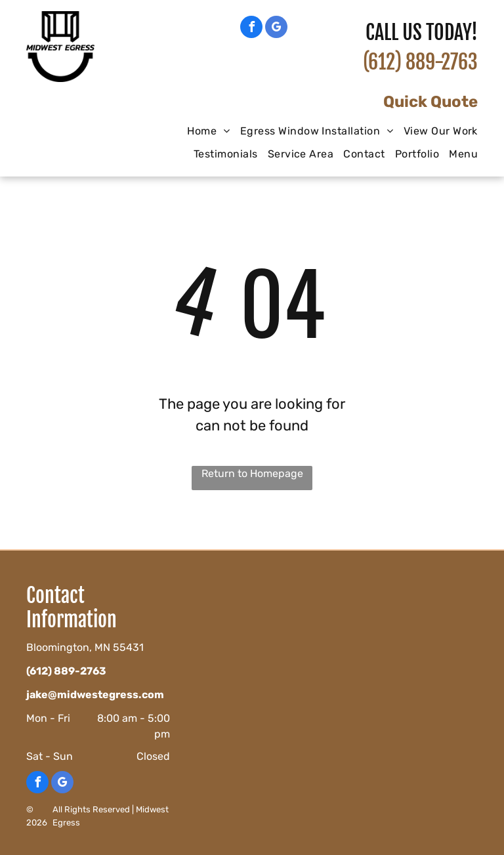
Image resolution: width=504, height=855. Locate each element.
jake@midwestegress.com (95, 695)
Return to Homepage (252, 473)
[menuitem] (203, 131)
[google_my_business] (276, 29)
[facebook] (251, 29)
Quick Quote (430, 102)
